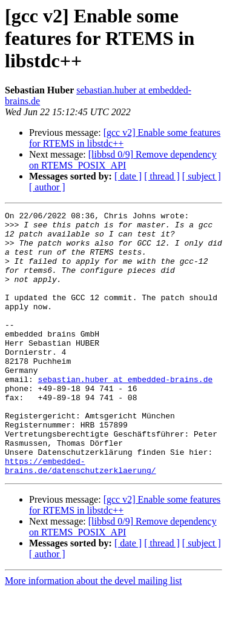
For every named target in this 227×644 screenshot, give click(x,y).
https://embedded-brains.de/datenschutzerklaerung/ (81, 517)
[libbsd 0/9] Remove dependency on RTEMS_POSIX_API (123, 160)
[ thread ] (162, 176)
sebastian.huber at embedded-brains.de (126, 414)
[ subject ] (202, 176)
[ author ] (47, 187)
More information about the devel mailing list (93, 633)
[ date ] (128, 176)
